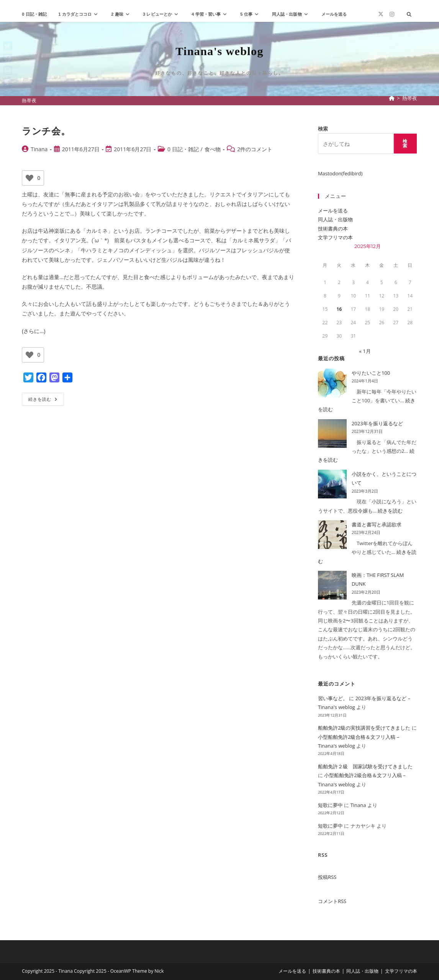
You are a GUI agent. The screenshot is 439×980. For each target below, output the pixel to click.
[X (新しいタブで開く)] (381, 14)
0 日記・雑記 (183, 149)
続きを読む (45, 401)
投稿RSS (327, 877)
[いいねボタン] (29, 178)
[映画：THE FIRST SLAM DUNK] (332, 585)
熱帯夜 (410, 98)
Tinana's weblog (219, 51)
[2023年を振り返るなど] (332, 434)
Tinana (39, 149)
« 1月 (365, 351)
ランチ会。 (46, 131)
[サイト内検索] (409, 15)
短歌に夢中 (330, 805)
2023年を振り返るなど (377, 423)
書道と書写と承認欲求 (377, 524)
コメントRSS (332, 901)
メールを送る (333, 211)
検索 (323, 129)
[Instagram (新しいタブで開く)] (392, 14)
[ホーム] (392, 98)
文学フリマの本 (335, 237)
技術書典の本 (333, 229)
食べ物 (213, 149)
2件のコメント (255, 149)
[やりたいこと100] (332, 383)
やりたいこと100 (371, 373)
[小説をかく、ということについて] (332, 484)
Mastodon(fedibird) (340, 173)
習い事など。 (333, 698)
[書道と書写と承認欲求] (332, 535)
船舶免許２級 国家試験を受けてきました (365, 766)
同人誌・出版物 (335, 219)
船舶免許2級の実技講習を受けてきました (364, 728)
